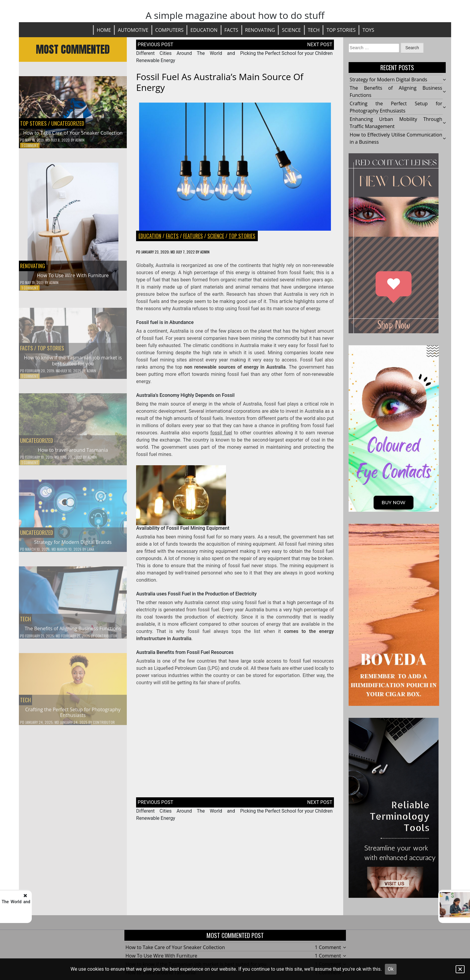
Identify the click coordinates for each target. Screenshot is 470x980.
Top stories (341, 30)
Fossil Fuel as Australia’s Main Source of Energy (220, 82)
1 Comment (30, 145)
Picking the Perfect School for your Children (287, 53)
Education (204, 30)
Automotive (133, 30)
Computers (170, 30)
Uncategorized (68, 123)
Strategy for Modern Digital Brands (389, 79)
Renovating (260, 30)
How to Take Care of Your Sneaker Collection (73, 133)
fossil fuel (221, 433)
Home (104, 30)
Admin (80, 140)
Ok (391, 969)
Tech (314, 30)
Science (291, 30)
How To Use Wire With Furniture (73, 275)
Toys (368, 30)
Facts (231, 30)
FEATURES (193, 236)
